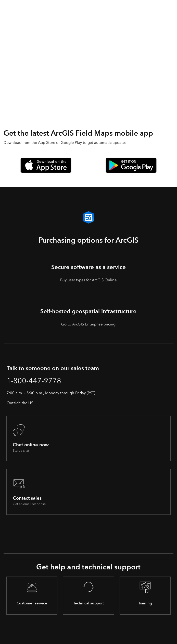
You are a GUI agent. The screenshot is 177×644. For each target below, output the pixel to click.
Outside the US (20, 403)
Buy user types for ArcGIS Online (88, 280)
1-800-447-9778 (34, 381)
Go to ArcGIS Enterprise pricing (88, 324)
